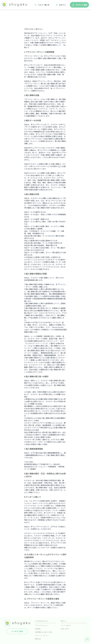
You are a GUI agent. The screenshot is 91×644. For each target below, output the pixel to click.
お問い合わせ (65, 629)
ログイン (61, 5)
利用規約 (38, 629)
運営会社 (38, 639)
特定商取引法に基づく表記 (43, 632)
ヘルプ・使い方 (42, 5)
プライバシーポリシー (42, 635)
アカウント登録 (79, 5)
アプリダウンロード (41, 625)
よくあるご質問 (17, 631)
